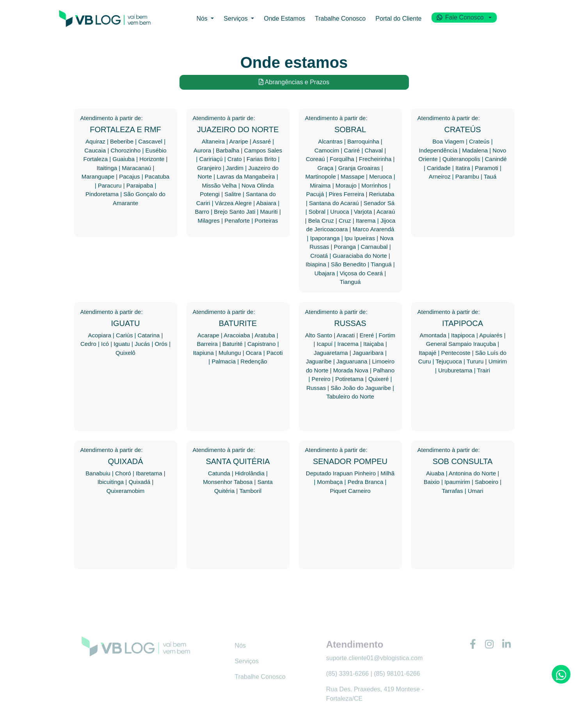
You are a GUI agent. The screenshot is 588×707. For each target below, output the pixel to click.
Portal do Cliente (410, 20)
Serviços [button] (230, 20)
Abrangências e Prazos (294, 82)
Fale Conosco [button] (478, 19)
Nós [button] (194, 20)
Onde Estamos (282, 20)
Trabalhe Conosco (344, 20)
